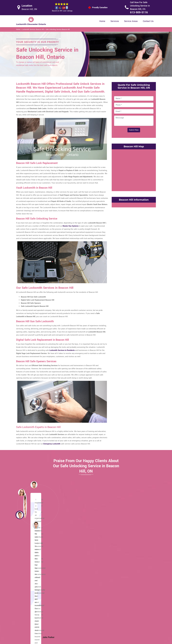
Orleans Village (30, 583)
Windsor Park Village (32, 554)
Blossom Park (124, 576)
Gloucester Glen (77, 573)
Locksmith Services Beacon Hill (33, 29)
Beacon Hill (123, 583)
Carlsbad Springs (125, 573)
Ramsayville (29, 570)
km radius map (134, 170)
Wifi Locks (100, 619)
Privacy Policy (102, 610)
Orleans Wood (29, 579)
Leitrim (74, 558)
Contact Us (148, 21)
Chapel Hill (122, 564)
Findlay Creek (76, 576)
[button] (36, 525)
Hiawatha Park (77, 570)
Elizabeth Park (77, 583)
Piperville (27, 573)
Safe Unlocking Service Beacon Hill (58, 29)
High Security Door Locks (76, 609)
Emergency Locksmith (105, 628)
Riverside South (30, 567)
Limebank (75, 554)
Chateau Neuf (124, 561)
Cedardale (122, 567)
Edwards (74, 586)
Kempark (74, 561)
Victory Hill (28, 558)
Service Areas (131, 21)
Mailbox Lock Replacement (107, 624)
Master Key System (74, 614)
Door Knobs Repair (74, 628)
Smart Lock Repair (74, 623)
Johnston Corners (78, 564)
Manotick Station (30, 586)
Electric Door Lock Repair (76, 619)
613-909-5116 (139, 12)
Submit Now (134, 130)
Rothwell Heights (31, 564)
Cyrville (121, 554)
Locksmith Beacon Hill (84, 641)
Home (102, 21)
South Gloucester (31, 561)
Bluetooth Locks (102, 614)
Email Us (131, 609)
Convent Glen (123, 558)
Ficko (73, 579)
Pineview (27, 576)
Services (115, 21)
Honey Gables (76, 567)
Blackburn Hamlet (125, 579)
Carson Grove (124, 570)
